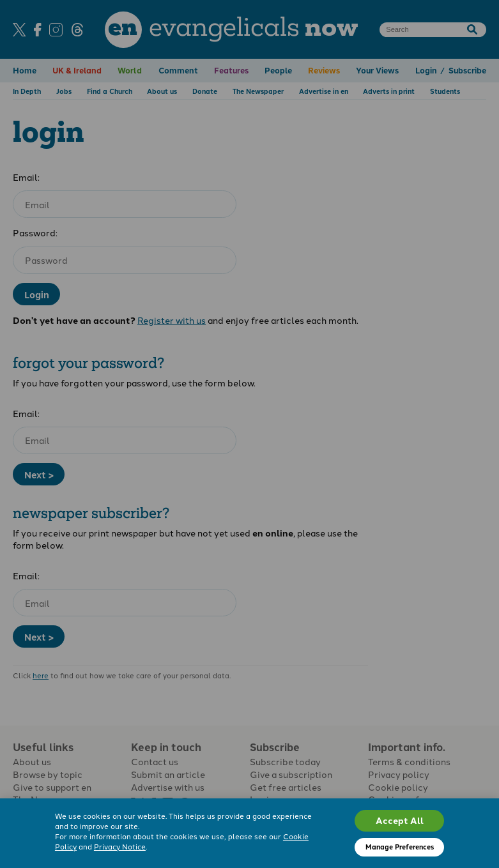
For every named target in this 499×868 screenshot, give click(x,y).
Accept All (400, 820)
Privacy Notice (120, 846)
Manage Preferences (400, 847)
